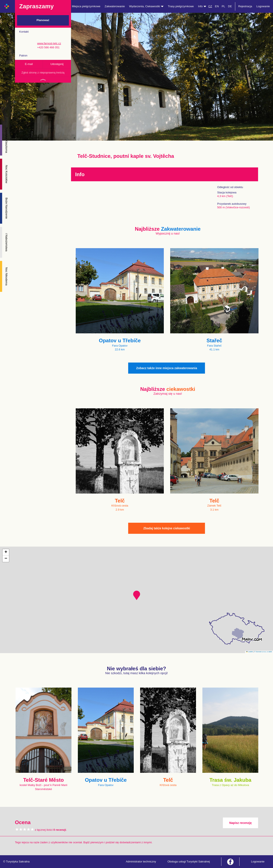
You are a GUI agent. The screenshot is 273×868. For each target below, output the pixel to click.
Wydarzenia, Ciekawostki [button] (146, 6)
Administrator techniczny (141, 862)
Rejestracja (245, 6)
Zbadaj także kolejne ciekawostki (167, 528)
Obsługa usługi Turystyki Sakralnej (189, 862)
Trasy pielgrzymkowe (181, 6)
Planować (43, 20)
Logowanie (263, 6)
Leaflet (250, 652)
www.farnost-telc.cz (49, 43)
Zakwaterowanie (115, 6)
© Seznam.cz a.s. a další (263, 652)
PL (223, 6)
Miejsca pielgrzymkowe (86, 6)
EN (217, 6)
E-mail (29, 64)
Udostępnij (57, 64)
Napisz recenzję (240, 823)
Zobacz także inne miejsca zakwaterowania (167, 368)
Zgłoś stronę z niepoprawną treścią (43, 73)
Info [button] (202, 6)
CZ (210, 6)
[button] (137, 595)
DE (230, 6)
